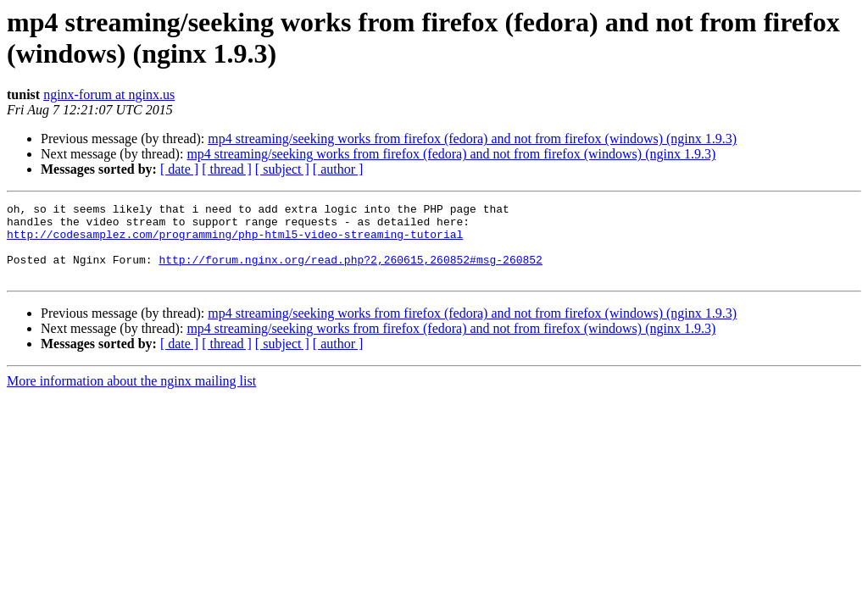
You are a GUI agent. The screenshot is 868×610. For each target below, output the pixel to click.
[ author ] (338, 169)
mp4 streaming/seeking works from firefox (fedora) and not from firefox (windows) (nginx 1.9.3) (472, 139)
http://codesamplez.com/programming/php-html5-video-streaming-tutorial (235, 241)
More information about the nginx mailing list (131, 396)
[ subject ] (282, 169)
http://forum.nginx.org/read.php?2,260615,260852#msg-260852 (350, 272)
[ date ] (179, 169)
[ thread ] (227, 169)
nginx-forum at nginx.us (109, 94)
